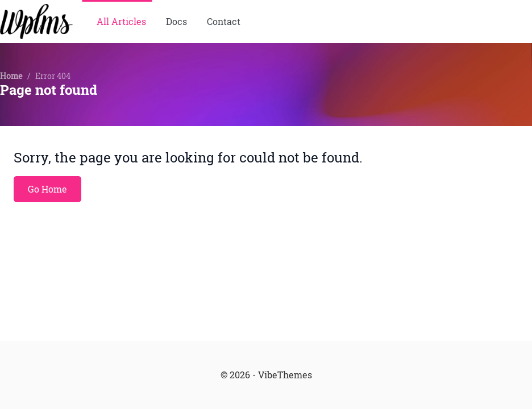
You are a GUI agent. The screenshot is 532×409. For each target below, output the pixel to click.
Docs (176, 22)
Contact (224, 22)
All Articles (121, 22)
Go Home (47, 189)
